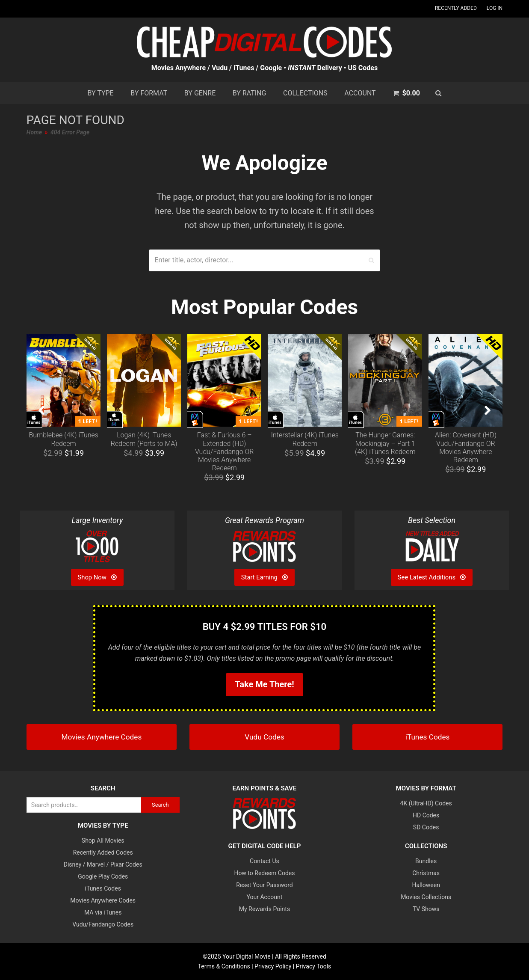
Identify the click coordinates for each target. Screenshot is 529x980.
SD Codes (426, 827)
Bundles (426, 861)
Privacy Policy (273, 966)
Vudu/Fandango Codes (103, 924)
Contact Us (264, 861)
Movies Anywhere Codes (103, 900)
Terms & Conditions (224, 966)
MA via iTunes (103, 912)
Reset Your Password (264, 885)
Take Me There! (264, 684)
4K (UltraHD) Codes (426, 803)
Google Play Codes (103, 876)
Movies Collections (426, 897)
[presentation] (41, 411)
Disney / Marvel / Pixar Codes (103, 864)
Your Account (265, 897)
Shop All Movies (103, 840)
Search (160, 805)
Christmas (426, 873)
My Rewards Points (264, 909)
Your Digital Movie (247, 956)
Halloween (426, 885)
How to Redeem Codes (264, 873)
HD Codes (426, 815)
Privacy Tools (314, 966)
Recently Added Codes (103, 852)
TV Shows (426, 909)
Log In (495, 8)
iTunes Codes (103, 888)
